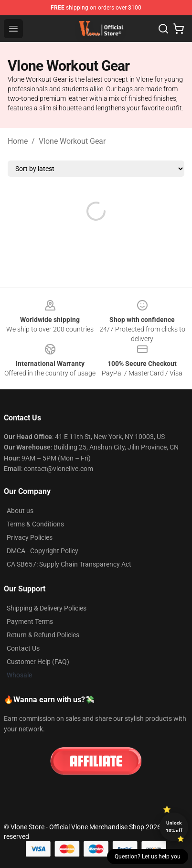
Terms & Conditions (35, 524)
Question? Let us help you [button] (148, 857)
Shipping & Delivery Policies (47, 608)
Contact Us (23, 648)
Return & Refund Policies (43, 635)
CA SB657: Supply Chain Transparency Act (69, 564)
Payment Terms (30, 622)
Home (18, 141)
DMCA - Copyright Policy (43, 551)
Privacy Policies (30, 537)
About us (20, 511)
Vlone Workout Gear (72, 141)
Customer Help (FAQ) (38, 662)
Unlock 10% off (174, 827)
